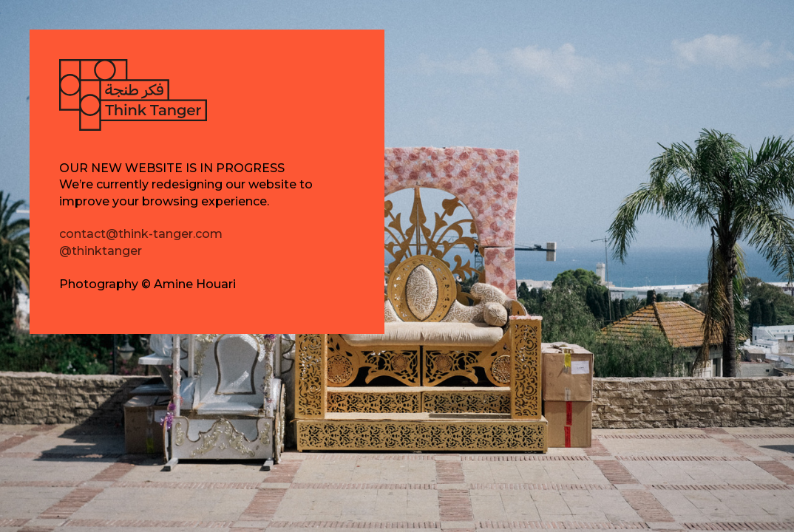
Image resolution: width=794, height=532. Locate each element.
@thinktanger (101, 251)
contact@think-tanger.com (141, 234)
